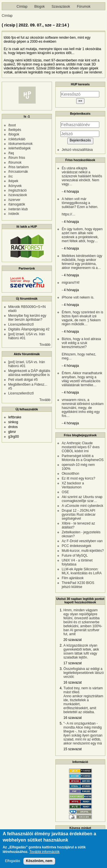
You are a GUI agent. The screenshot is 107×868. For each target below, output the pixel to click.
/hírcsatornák (18, 172)
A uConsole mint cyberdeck (82, 506)
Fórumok (84, 7)
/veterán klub (18, 209)
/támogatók (17, 204)
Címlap (22, 7)
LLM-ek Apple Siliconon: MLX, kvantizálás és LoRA (82, 571)
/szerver (14, 200)
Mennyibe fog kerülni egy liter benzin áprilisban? (27, 318)
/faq (11, 153)
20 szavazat (72, 640)
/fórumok (15, 163)
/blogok (14, 134)
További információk (45, 854)
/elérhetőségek (20, 148)
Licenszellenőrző (21, 324)
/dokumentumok (20, 144)
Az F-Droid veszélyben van (82, 541)
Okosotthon (70, 474)
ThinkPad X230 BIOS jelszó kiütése (78, 585)
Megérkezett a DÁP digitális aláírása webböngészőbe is (29, 373)
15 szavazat (72, 749)
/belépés (15, 130)
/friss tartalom (19, 167)
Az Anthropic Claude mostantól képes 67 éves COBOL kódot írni (81, 447)
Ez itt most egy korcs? (78, 478)
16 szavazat (72, 682)
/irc (11, 176)
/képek (13, 181)
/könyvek (15, 186)
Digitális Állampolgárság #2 (29, 329)
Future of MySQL (75, 556)
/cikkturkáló (17, 139)
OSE (65, 492)
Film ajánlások (73, 578)
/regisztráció (18, 190)
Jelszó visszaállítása (77, 150)
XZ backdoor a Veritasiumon (73, 485)
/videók (14, 214)
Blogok (40, 7)
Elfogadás (12, 863)
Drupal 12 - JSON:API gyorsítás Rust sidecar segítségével (79, 515)
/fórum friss (17, 158)
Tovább (45, 345)
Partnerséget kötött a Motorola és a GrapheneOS (83, 458)
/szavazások (18, 195)
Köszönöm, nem (39, 863)
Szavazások (61, 7)
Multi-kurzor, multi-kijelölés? (83, 551)
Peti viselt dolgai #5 (23, 380)
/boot (12, 125)
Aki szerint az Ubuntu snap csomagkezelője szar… (82, 499)
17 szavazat (72, 663)
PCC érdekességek (76, 546)
